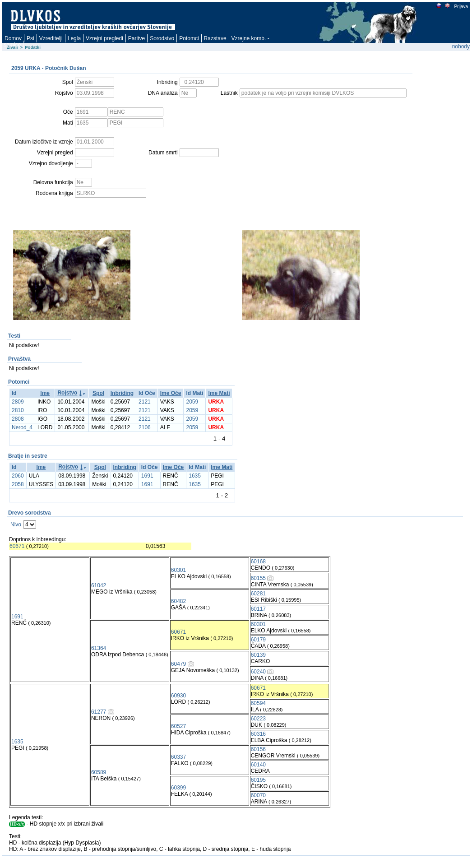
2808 (18, 419)
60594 (258, 703)
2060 (18, 476)
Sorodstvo (162, 38)
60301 (178, 570)
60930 (178, 696)
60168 (258, 562)
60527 (178, 726)
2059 (192, 402)
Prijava (461, 7)
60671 (17, 546)
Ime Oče (171, 393)
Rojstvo (67, 393)
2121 (145, 402)
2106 (145, 427)
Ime (45, 393)
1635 (195, 476)
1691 (147, 476)
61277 (99, 712)
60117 (258, 609)
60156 (258, 749)
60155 (258, 578)
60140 (258, 765)
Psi (30, 38)
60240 (258, 672)
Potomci (189, 38)
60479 (178, 664)
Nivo (16, 525)
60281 (258, 594)
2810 (18, 410)
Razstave (215, 38)
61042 (99, 585)
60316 (258, 734)
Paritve (137, 38)
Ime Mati (219, 393)
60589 (99, 772)
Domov (13, 38)
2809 (18, 402)
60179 (258, 640)
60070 (258, 795)
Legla (74, 38)
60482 (178, 601)
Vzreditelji (51, 38)
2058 (18, 484)
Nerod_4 (22, 427)
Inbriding (122, 393)
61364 (99, 648)
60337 (178, 757)
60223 (258, 719)
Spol (98, 393)
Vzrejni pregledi (104, 38)
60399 (178, 788)
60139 (258, 655)
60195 (258, 780)
